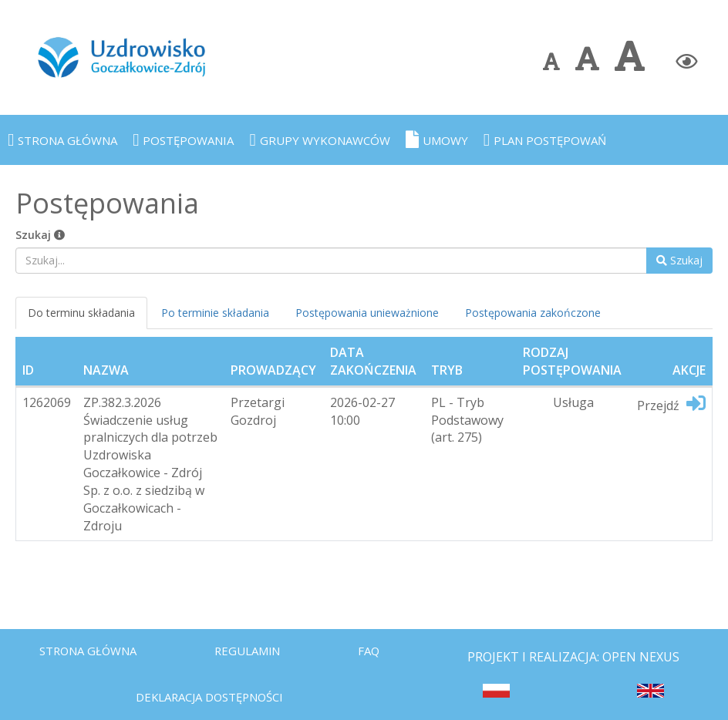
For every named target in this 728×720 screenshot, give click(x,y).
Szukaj (40, 235)
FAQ (383, 644)
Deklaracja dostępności (216, 694)
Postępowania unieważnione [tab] (367, 313)
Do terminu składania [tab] (81, 313)
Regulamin (258, 644)
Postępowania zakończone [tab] (533, 313)
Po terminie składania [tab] (215, 313)
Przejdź (671, 404)
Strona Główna (92, 644)
